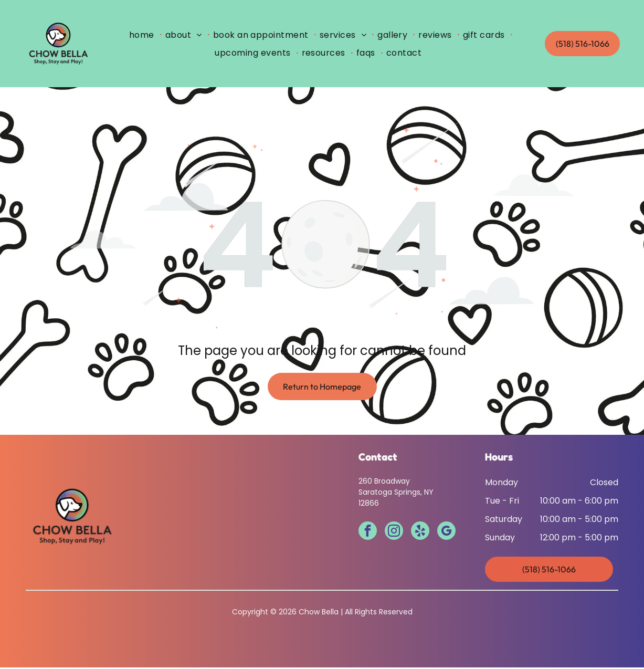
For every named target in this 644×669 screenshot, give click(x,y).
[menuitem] (144, 35)
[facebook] (368, 534)
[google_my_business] (446, 534)
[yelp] (420, 534)
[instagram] (394, 534)
